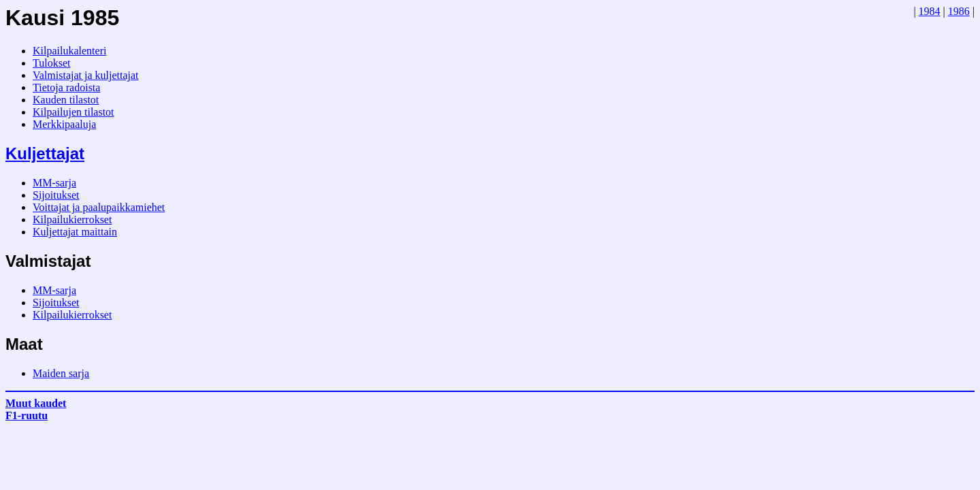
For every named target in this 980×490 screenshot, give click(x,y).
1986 (959, 11)
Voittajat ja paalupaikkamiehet (99, 207)
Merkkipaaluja (64, 124)
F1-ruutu (27, 415)
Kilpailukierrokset (72, 219)
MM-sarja (54, 183)
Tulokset (51, 63)
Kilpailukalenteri (69, 51)
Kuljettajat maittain (75, 232)
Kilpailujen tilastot (73, 112)
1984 (930, 11)
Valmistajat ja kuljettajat (86, 75)
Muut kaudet (36, 403)
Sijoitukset (56, 195)
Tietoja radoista (66, 87)
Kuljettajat (45, 153)
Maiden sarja (61, 373)
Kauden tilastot (66, 100)
